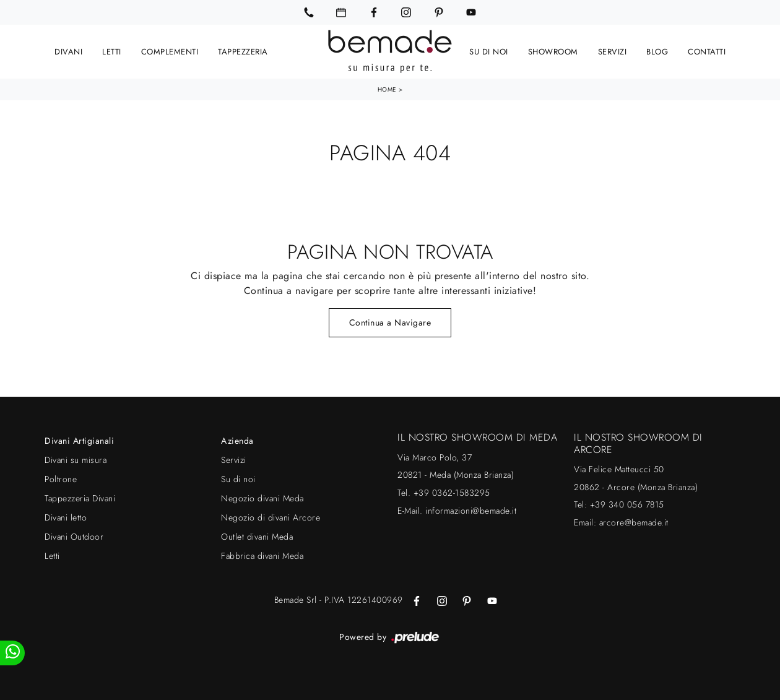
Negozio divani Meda (262, 498)
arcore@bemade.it (634, 522)
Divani (68, 51)
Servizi (613, 51)
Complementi (170, 51)
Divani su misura (76, 459)
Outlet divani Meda (257, 536)
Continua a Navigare (390, 322)
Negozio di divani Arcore (271, 517)
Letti (112, 51)
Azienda (237, 440)
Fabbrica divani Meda (262, 555)
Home (387, 89)
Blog (657, 51)
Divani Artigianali (79, 440)
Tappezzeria (243, 51)
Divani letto (66, 517)
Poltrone (61, 478)
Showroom (553, 51)
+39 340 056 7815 (627, 504)
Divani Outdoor (74, 536)
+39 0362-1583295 (452, 492)
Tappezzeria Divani (80, 498)
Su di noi (489, 51)
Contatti (707, 51)
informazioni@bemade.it (471, 510)
